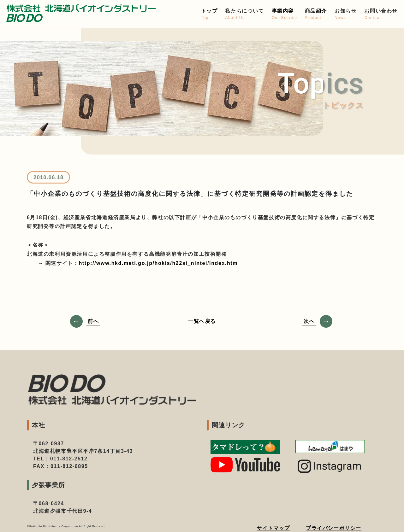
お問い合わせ (381, 14)
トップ (209, 14)
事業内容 (285, 14)
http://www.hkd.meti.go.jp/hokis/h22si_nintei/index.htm (158, 263)
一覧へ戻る (202, 321)
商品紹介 (316, 14)
